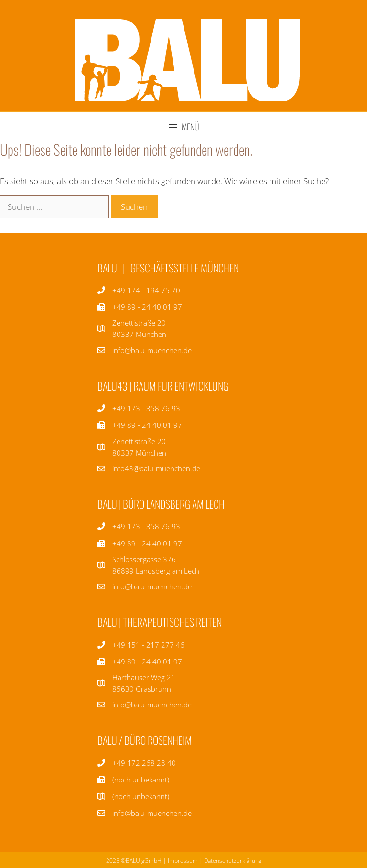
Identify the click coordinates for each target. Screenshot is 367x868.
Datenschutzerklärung (233, 861)
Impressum (183, 861)
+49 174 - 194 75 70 (146, 290)
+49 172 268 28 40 (144, 763)
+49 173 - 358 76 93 (146, 408)
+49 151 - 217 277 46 (148, 645)
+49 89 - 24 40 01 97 (147, 425)
